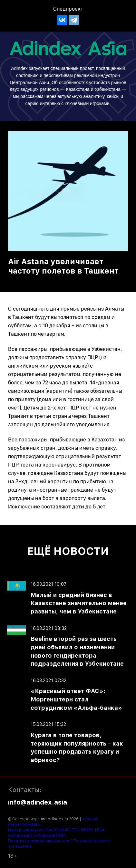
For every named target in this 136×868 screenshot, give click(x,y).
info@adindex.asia (38, 802)
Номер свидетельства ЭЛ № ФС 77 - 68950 (51, 830)
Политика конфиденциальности (39, 841)
